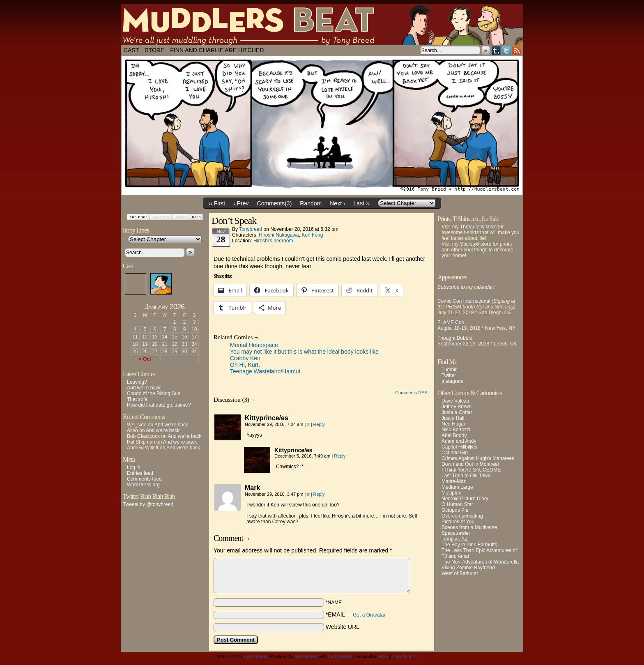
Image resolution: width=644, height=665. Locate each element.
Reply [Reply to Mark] (319, 494)
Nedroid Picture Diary (465, 499)
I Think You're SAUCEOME (471, 470)
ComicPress (340, 656)
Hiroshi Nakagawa (279, 235)
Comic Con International (464, 301)
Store (154, 50)
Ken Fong (312, 235)
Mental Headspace (254, 345)
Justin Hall (453, 418)
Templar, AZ (454, 539)
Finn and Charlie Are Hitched (217, 50)
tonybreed (251, 229)
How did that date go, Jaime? (159, 405)
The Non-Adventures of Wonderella (480, 562)
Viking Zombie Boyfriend (468, 568)
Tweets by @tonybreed (148, 504)
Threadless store (478, 227)
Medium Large (457, 487)
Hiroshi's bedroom (273, 241)
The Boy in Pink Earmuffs (469, 545)
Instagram (452, 381)
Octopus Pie (455, 510)
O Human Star (457, 504)
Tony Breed (255, 656)
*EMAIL (356, 614)
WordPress (306, 656)
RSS (517, 50)
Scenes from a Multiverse (469, 527)
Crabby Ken (245, 358)
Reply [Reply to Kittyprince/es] (319, 424)
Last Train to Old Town (466, 476)
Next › (337, 203)
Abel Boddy (454, 435)
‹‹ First (217, 203)
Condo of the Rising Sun (154, 393)
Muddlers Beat (322, 25)
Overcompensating (462, 516)
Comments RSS (411, 393)
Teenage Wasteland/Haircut (265, 371)
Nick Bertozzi (456, 430)
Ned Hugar (453, 424)
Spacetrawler (456, 533)
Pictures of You (458, 522)
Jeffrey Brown (457, 407)
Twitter (507, 50)
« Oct (145, 359)
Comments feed (144, 479)
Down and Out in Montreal (470, 464)
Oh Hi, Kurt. (245, 365)
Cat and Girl (455, 453)
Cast (131, 50)
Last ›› (362, 203)
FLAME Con (451, 322)
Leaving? (137, 382)
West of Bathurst (460, 573)
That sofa (137, 399)
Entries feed (140, 473)
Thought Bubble (455, 338)
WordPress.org (143, 485)
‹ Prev (241, 203)
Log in (134, 467)
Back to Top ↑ (405, 656)
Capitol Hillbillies (459, 447)
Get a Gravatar (369, 615)
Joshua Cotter (457, 412)
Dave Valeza (455, 401)
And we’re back (144, 388)
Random (311, 203)
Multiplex (451, 493)
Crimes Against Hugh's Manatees (478, 458)
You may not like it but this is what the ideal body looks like (304, 352)
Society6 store (476, 244)
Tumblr (496, 50)
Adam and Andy (459, 441)
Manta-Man (454, 481)
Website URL (343, 627)
